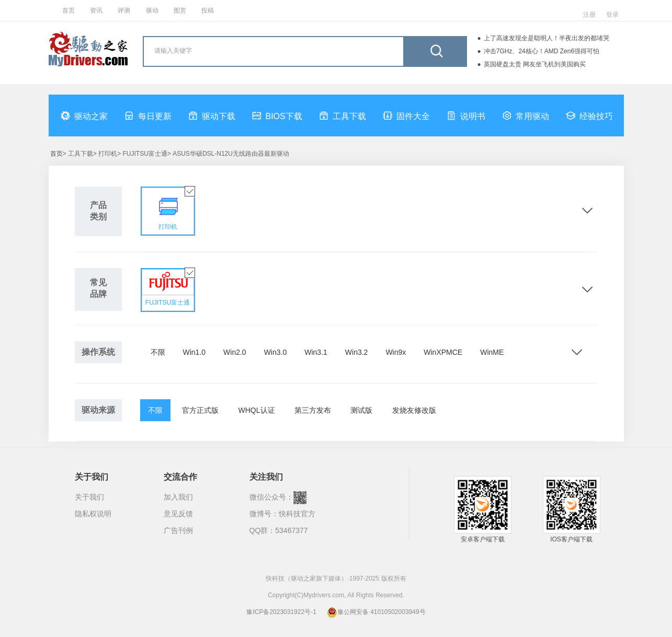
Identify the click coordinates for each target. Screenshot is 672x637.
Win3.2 (357, 352)
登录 (612, 15)
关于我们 (89, 497)
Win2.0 (235, 352)
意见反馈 (178, 514)
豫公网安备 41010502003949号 (376, 612)
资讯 (96, 10)
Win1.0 (195, 352)
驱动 (152, 10)
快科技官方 (297, 514)
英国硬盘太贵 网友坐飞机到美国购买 (535, 64)
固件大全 (406, 115)
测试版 (361, 410)
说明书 (466, 115)
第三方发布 (313, 410)
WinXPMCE (443, 352)
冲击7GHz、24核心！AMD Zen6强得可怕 (542, 51)
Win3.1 (316, 352)
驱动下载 (212, 115)
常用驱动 (526, 115)
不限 (158, 352)
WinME (492, 352)
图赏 (180, 10)
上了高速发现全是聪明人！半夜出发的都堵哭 (546, 38)
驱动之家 (84, 115)
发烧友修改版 (414, 410)
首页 (69, 10)
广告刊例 (178, 530)
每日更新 (148, 115)
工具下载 (343, 115)
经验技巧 (589, 115)
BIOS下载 (277, 115)
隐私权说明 (93, 514)
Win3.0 (276, 352)
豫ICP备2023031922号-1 (281, 612)
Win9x (396, 352)
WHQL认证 (257, 410)
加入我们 (178, 497)
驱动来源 (98, 410)
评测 (124, 10)
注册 (589, 15)
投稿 (208, 10)
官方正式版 (200, 410)
